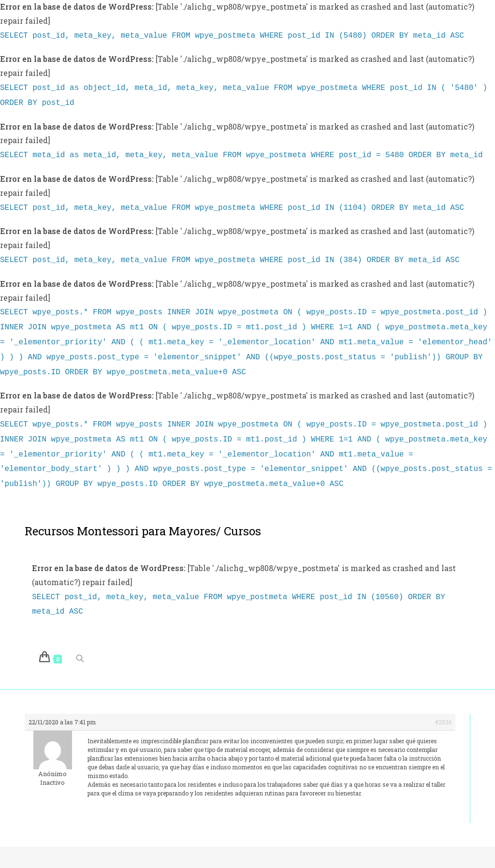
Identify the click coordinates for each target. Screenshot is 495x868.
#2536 (443, 705)
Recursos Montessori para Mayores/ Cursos (143, 515)
